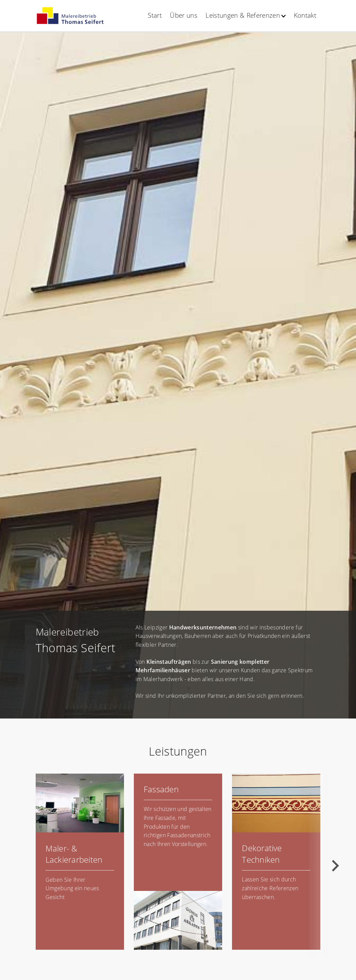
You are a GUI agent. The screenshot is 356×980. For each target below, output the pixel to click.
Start (155, 15)
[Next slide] (335, 866)
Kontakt (305, 15)
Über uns (184, 15)
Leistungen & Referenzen (243, 15)
